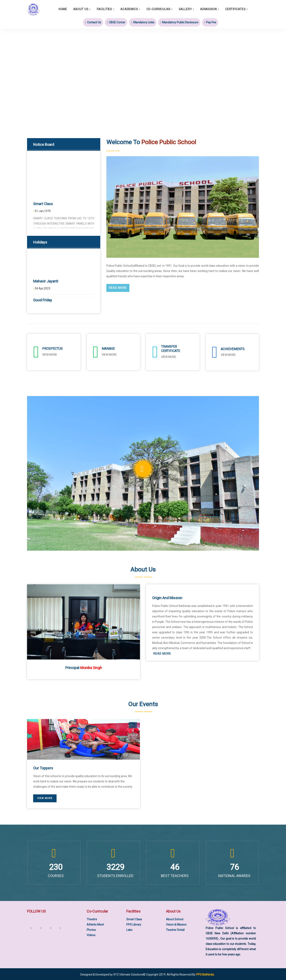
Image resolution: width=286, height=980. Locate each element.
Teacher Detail (175, 929)
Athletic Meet (95, 924)
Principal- (84, 667)
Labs (129, 929)
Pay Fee (210, 22)
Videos (91, 934)
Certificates (235, 9)
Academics (129, 9)
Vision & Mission (176, 924)
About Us (81, 9)
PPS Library (134, 924)
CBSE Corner (116, 22)
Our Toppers (43, 767)
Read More (118, 288)
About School (175, 918)
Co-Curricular (158, 9)
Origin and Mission (167, 597)
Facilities (104, 9)
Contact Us (93, 22)
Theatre (92, 918)
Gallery (185, 9)
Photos (91, 929)
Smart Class (134, 918)
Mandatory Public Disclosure (179, 22)
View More (228, 355)
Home (63, 9)
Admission (208, 9)
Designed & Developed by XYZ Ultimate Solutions (112, 974)
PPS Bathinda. (205, 974)
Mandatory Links (143, 22)
